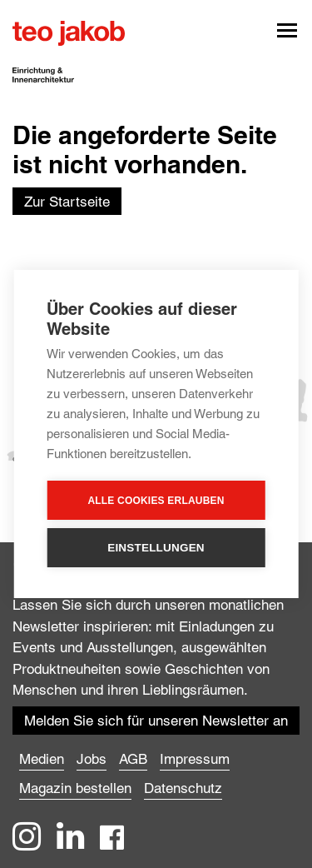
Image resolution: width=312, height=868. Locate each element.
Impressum (195, 759)
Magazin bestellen (75, 788)
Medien (42, 759)
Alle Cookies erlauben (156, 501)
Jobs (92, 759)
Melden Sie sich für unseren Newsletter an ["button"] (156, 721)
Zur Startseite (67, 202)
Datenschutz (183, 788)
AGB (133, 759)
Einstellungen (156, 548)
